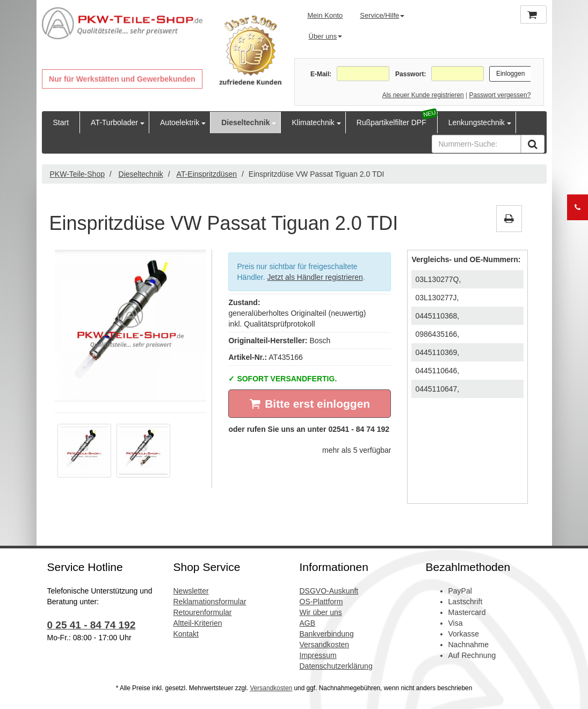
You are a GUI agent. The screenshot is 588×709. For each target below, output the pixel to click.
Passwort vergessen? (500, 95)
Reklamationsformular (210, 602)
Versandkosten (325, 645)
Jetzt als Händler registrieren (315, 277)
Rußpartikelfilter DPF (391, 122)
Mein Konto (325, 15)
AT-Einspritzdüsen (207, 174)
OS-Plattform (321, 602)
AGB (308, 623)
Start (61, 122)
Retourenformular (203, 612)
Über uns (326, 36)
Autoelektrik (180, 122)
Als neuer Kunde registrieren (423, 95)
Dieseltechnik (245, 122)
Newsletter (191, 591)
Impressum (318, 655)
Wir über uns (321, 612)
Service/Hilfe (382, 15)
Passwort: (411, 74)
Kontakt (186, 634)
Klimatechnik (313, 122)
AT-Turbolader (114, 122)
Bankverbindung (327, 634)
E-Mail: (321, 74)
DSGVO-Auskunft (329, 591)
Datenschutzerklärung (336, 666)
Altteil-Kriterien (198, 623)
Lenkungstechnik (477, 122)
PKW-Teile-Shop (77, 174)
